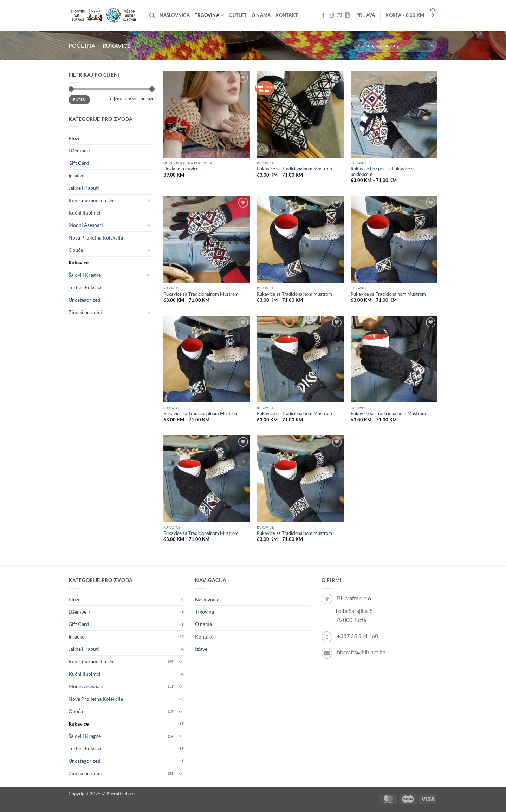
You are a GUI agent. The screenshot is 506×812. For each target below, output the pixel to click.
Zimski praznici (85, 312)
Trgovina (209, 15)
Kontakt (287, 15)
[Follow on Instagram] (331, 15)
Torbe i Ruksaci (85, 287)
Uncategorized (84, 300)
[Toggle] (149, 201)
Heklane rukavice (181, 169)
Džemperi (79, 150)
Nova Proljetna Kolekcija (96, 238)
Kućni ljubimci (85, 213)
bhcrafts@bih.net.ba (361, 652)
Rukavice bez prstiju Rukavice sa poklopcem (383, 172)
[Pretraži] (152, 15)
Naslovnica (175, 15)
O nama (261, 15)
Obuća (76, 250)
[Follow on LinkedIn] (347, 15)
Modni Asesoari (86, 225)
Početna (82, 45)
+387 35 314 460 (358, 636)
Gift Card (79, 163)
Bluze (74, 138)
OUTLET (238, 15)
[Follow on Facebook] (323, 15)
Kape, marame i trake (92, 200)
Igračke (76, 175)
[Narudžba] (395, 46)
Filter (79, 99)
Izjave (201, 649)
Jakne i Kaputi (84, 188)
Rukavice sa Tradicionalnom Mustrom (294, 169)
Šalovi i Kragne (85, 275)
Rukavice (79, 263)
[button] (366, 15)
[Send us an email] (339, 15)
